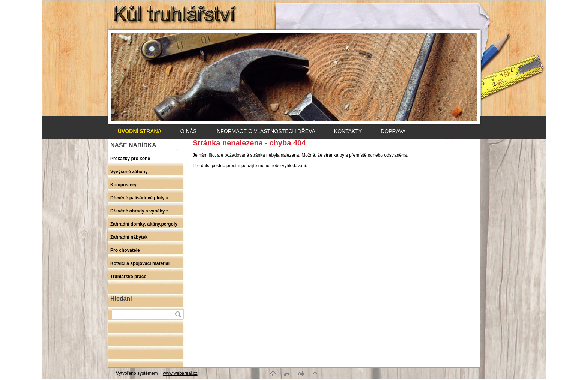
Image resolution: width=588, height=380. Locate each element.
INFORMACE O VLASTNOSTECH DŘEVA (265, 131)
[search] (178, 314)
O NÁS (189, 131)
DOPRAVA (393, 131)
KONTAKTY (348, 131)
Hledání (121, 298)
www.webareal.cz (180, 373)
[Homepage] (140, 131)
